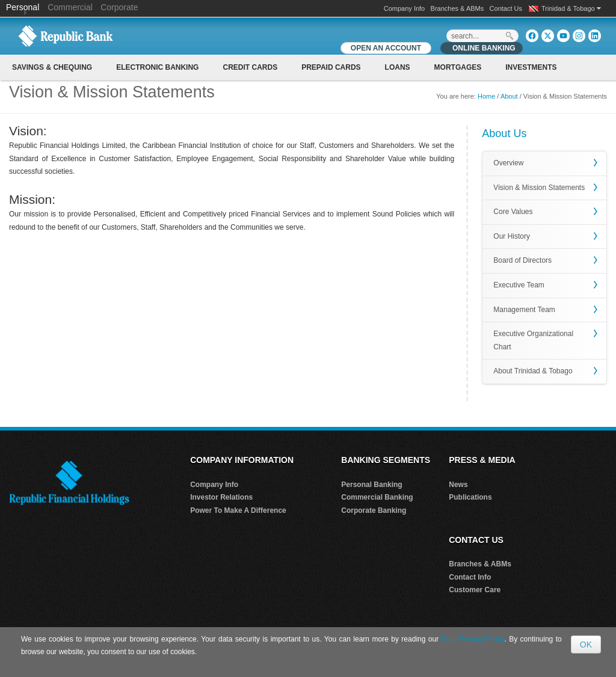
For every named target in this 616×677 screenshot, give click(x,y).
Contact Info (470, 577)
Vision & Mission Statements (539, 188)
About (509, 96)
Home (486, 96)
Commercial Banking (377, 497)
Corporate (119, 7)
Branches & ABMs (457, 8)
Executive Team (519, 285)
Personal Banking (371, 485)
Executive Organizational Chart (533, 340)
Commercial (70, 7)
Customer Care (475, 590)
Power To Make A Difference (238, 510)
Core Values (513, 212)
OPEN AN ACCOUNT (386, 48)
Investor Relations (221, 497)
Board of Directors (522, 260)
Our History (512, 236)
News (458, 485)
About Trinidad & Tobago (533, 371)
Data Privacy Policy (473, 639)
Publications (470, 497)
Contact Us (506, 8)
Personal (24, 7)
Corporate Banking (374, 510)
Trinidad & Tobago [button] (571, 8)
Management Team (524, 310)
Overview (508, 163)
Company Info (404, 8)
